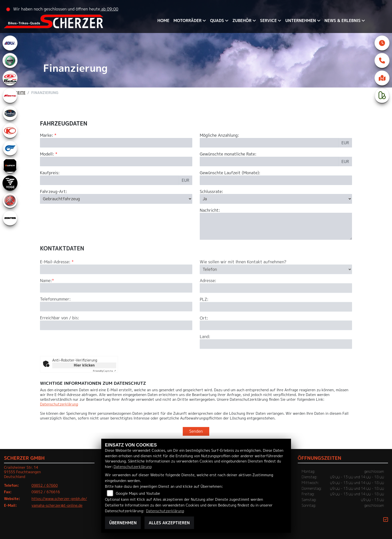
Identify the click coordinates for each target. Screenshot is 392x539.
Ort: (204, 345)
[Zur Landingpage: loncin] (10, 165)
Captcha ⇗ (105, 371)
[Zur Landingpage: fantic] (10, 95)
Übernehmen (123, 523)
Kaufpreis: (50, 173)
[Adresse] (276, 315)
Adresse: (208, 307)
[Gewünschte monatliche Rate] (269, 161)
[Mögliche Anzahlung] (269, 143)
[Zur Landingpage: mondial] (10, 113)
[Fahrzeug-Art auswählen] (116, 199)
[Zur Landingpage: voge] (10, 183)
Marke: (47, 135)
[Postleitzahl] (276, 333)
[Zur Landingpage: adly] (10, 43)
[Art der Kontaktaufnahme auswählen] (276, 296)
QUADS (217, 20)
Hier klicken (84, 365)
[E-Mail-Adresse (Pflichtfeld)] (116, 296)
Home (163, 20)
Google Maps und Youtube (138, 493)
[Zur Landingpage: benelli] (10, 60)
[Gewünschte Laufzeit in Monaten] (276, 180)
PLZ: (204, 326)
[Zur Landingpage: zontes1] (10, 218)
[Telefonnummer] (116, 333)
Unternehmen (300, 20)
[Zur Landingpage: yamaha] (10, 200)
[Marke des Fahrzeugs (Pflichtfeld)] (116, 143)
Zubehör (242, 20)
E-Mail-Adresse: (57, 289)
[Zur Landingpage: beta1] (10, 78)
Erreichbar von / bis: (60, 345)
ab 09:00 (109, 9)
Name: (46, 307)
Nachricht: (210, 210)
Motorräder (187, 20)
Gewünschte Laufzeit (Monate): (230, 173)
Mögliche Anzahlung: (219, 135)
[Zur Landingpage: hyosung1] (10, 148)
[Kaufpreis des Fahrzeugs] (109, 180)
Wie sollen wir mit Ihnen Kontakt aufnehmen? (243, 289)
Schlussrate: (211, 192)
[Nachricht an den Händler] (276, 226)
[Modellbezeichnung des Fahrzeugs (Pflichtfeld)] (116, 161)
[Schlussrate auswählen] (276, 199)
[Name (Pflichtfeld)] (116, 315)
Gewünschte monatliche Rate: (228, 154)
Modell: (47, 154)
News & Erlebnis (342, 20)
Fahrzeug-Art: (54, 192)
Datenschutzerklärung (59, 404)
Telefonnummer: (55, 326)
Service (268, 20)
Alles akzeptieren (169, 523)
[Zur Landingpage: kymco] (10, 130)
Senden (196, 431)
